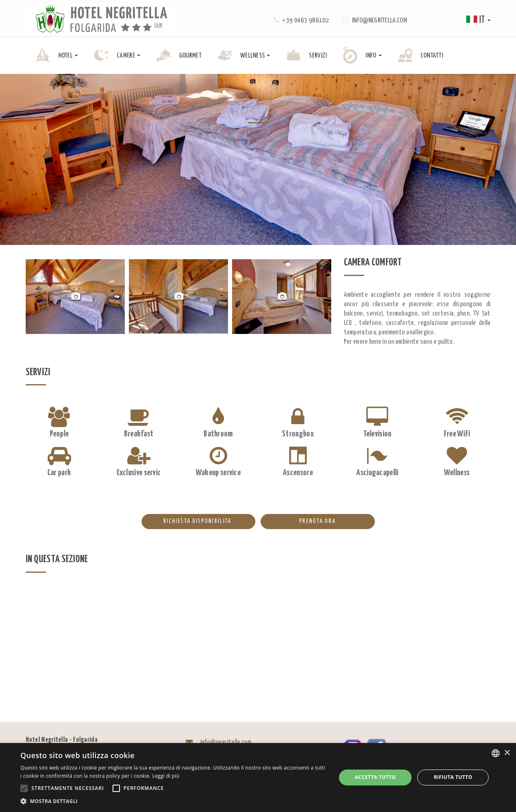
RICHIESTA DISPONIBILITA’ (187, 522)
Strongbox (298, 434)
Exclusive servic (139, 473)
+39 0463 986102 (306, 21)
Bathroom (218, 434)
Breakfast (139, 434)
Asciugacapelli (377, 473)
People (59, 434)
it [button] (478, 20)
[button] (174, 801)
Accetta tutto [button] (375, 777)
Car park (59, 473)
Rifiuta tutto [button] (453, 777)
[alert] (258, 778)
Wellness (457, 473)
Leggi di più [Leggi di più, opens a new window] (166, 776)
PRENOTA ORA (298, 522)
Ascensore (298, 473)
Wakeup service (218, 473)
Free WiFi (457, 434)
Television (378, 434)
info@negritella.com (380, 21)
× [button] (507, 753)
